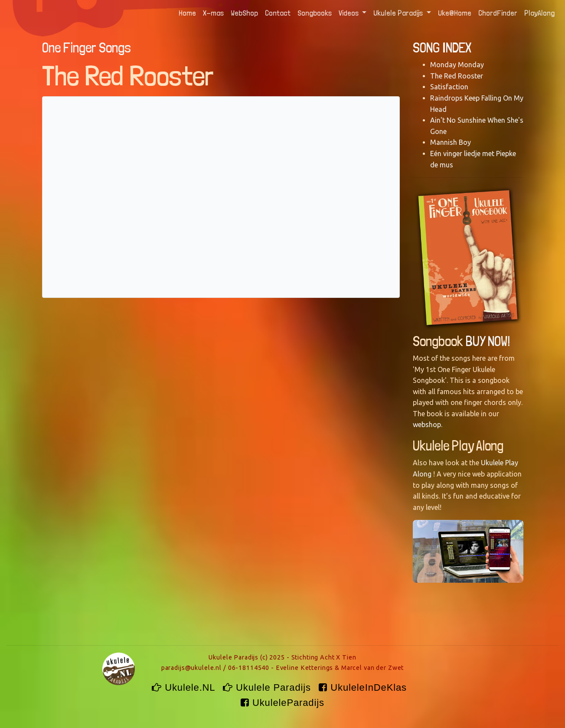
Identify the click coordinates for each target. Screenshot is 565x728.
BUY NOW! (488, 341)
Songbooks (315, 13)
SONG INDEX (442, 48)
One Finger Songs (87, 48)
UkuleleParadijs (282, 703)
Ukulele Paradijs (268, 687)
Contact (278, 13)
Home (189, 12)
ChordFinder (498, 13)
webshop (427, 424)
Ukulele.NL (185, 687)
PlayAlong (539, 13)
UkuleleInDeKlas (364, 687)
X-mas (213, 13)
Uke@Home (455, 13)
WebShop (244, 13)
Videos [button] (349, 13)
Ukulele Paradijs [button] (399, 13)
